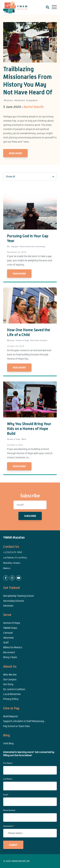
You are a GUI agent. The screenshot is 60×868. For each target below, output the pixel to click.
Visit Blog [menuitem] (8, 743)
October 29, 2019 (16, 346)
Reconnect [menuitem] (9, 652)
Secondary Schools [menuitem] (14, 601)
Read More (15, 153)
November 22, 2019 (17, 252)
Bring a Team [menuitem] (10, 657)
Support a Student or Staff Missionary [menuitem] (24, 721)
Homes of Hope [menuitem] (12, 623)
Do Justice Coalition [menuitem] (14, 689)
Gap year (15, 246)
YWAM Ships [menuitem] (10, 628)
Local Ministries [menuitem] (12, 694)
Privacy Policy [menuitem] (11, 699)
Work (24, 439)
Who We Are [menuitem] (10, 675)
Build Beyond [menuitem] (10, 716)
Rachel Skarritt (34, 107)
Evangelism (32, 100)
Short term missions (39, 340)
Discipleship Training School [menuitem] (18, 596)
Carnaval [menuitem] (8, 633)
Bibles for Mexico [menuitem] (13, 647)
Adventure (20, 100)
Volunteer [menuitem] (8, 638)
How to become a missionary (32, 246)
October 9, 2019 (15, 445)
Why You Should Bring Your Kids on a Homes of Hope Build (29, 429)
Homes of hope (22, 340)
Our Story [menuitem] (8, 684)
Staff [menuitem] (6, 643)
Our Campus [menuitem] (10, 679)
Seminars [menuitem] (8, 606)
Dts (8, 246)
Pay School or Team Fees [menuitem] (16, 726)
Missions (8, 100)
